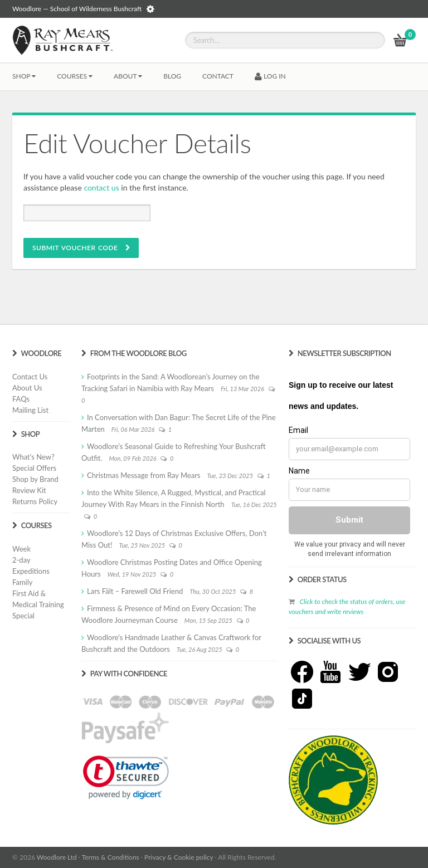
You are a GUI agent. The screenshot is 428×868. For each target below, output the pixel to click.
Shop (24, 76)
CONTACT (218, 76)
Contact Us (30, 377)
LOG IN (270, 76)
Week (21, 549)
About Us (27, 388)
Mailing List (30, 410)
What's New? (33, 457)
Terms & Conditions (111, 857)
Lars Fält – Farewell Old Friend (135, 591)
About (128, 76)
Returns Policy (35, 501)
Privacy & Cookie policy (179, 857)
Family (22, 582)
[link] (126, 777)
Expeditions (31, 571)
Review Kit (29, 490)
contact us (101, 187)
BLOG (172, 76)
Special (23, 616)
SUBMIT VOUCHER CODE (81, 248)
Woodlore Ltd (57, 857)
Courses (75, 76)
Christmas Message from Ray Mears (144, 475)
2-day (21, 560)
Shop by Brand (35, 479)
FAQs (21, 399)
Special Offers (34, 468)
